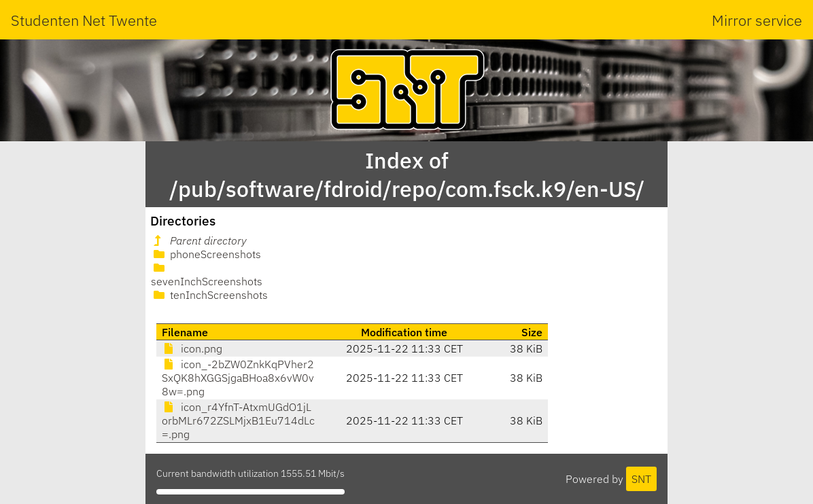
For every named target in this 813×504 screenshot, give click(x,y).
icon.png (192, 348)
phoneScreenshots (206, 254)
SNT (641, 479)
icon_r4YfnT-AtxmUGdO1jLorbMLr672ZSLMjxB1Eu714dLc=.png (238, 420)
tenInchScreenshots (209, 295)
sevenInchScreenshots (207, 275)
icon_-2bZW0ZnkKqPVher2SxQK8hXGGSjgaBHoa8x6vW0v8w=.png (238, 378)
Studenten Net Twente (84, 20)
